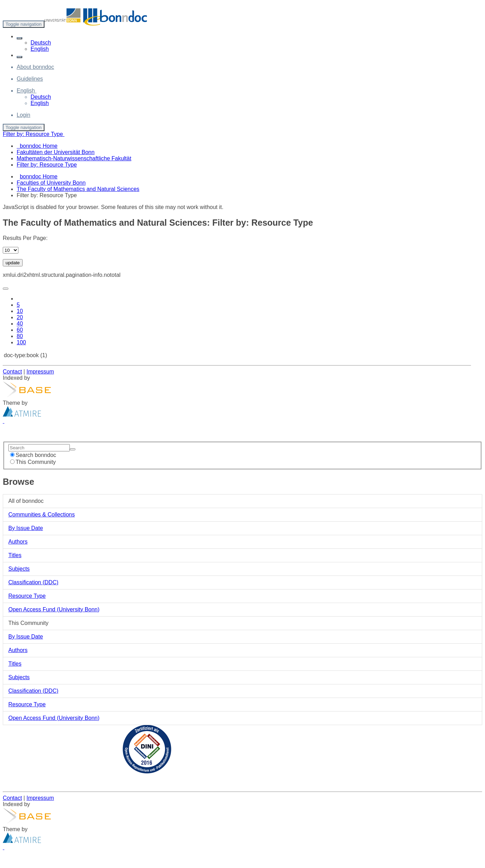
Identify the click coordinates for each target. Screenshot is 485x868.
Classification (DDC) (33, 582)
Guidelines (30, 79)
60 (20, 330)
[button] (19, 38)
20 (20, 317)
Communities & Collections (42, 515)
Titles (15, 555)
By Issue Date (26, 528)
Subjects (19, 569)
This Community (33, 462)
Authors (18, 542)
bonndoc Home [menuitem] (37, 146)
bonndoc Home (39, 176)
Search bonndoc (33, 455)
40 (20, 324)
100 (21, 342)
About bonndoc (35, 67)
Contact (12, 372)
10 (20, 311)
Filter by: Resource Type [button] (34, 134)
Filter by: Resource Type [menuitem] (47, 165)
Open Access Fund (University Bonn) (54, 609)
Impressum (40, 372)
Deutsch (41, 43)
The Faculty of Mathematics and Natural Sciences (78, 189)
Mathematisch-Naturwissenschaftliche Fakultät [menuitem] (74, 158)
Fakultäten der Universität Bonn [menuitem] (56, 152)
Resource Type (27, 596)
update (13, 263)
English (40, 49)
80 (20, 336)
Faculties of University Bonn (51, 183)
